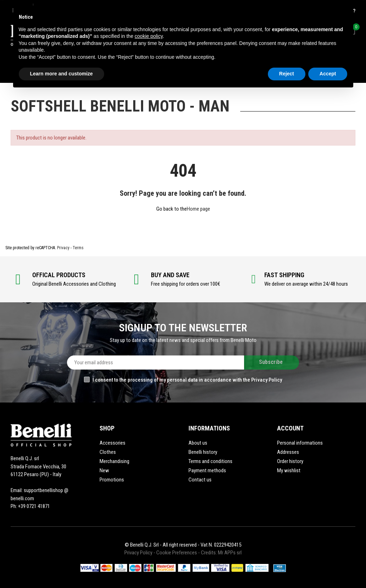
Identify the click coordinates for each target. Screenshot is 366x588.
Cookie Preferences (177, 553)
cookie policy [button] (149, 36)
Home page (198, 209)
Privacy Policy (138, 553)
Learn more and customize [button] (61, 74)
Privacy (63, 248)
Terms (78, 248)
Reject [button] (287, 74)
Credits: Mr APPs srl (221, 553)
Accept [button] (328, 74)
